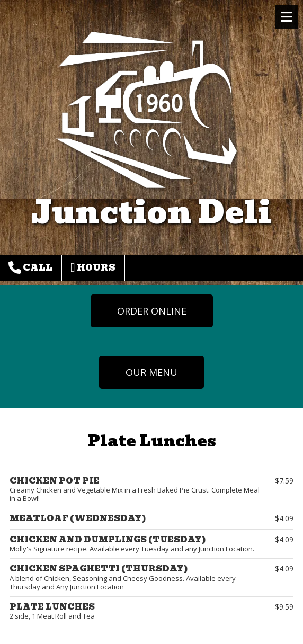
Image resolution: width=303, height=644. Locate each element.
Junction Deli (151, 212)
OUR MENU (151, 372)
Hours (93, 268)
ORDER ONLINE (152, 311)
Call (30, 268)
